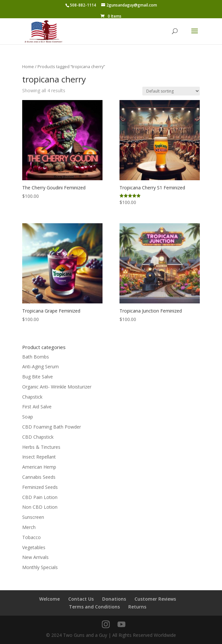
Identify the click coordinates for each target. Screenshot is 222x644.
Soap (28, 417)
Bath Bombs (36, 357)
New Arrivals (35, 557)
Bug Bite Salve (38, 377)
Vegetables (34, 547)
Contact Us (81, 599)
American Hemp (39, 467)
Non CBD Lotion (40, 507)
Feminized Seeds (40, 487)
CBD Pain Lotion (40, 497)
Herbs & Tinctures (41, 447)
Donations (114, 599)
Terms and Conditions (94, 607)
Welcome (49, 599)
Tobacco (32, 537)
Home (28, 66)
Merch (29, 527)
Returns (137, 607)
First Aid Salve (37, 407)
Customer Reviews (155, 599)
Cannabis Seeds (39, 477)
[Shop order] (171, 91)
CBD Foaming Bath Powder (52, 427)
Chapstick (32, 397)
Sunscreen (33, 517)
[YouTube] (121, 625)
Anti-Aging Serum (40, 366)
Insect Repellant (39, 457)
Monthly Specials (40, 567)
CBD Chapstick (38, 437)
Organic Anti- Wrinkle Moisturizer (57, 387)
